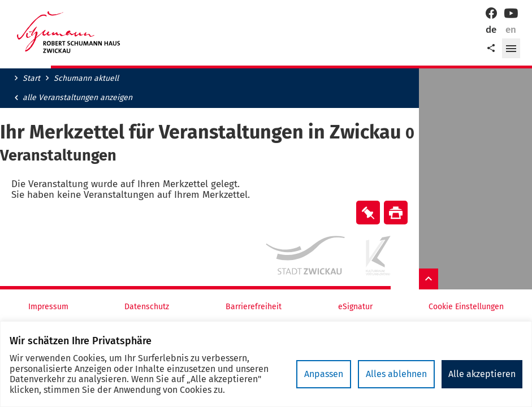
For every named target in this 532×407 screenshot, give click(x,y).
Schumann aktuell (86, 79)
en (511, 30)
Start (31, 79)
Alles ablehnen (396, 374)
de (491, 30)
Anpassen (324, 374)
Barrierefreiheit (254, 307)
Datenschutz (147, 307)
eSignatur (355, 307)
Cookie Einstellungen (466, 307)
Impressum (48, 307)
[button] (511, 49)
